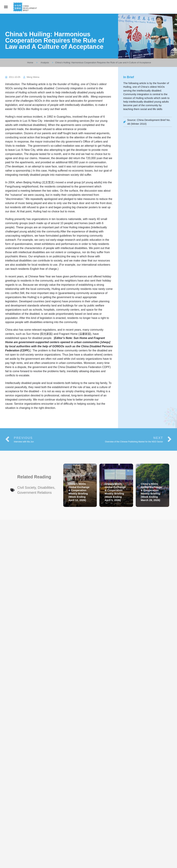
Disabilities (46, 488)
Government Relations (34, 493)
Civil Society (27, 488)
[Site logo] (26, 7)
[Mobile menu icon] (6, 7)
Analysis (45, 63)
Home (30, 63)
